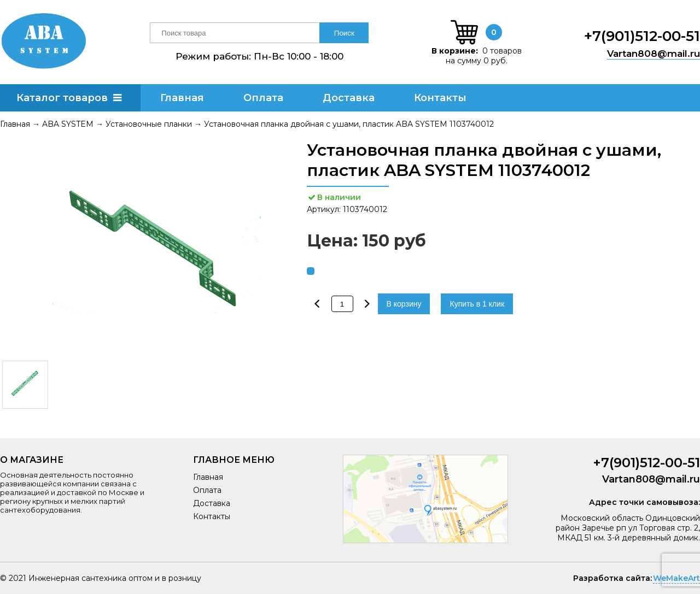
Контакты (440, 98)
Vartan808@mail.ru (654, 54)
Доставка (349, 98)
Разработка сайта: (612, 578)
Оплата (263, 98)
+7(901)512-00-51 (642, 36)
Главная (182, 98)
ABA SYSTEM (68, 124)
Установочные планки (149, 124)
